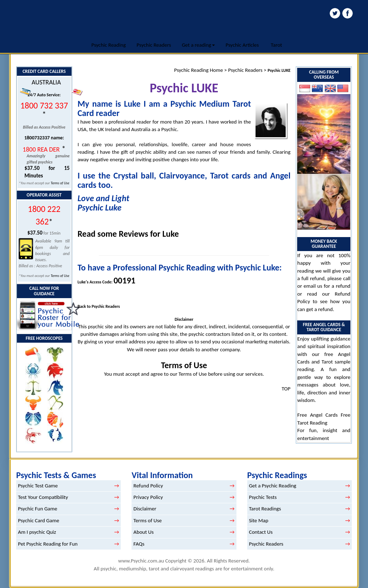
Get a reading (198, 45)
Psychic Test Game (38, 486)
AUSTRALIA (46, 82)
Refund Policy (148, 486)
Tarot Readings (265, 509)
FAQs (139, 544)
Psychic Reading (109, 45)
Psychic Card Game (39, 520)
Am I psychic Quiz (37, 532)
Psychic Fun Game (38, 509)
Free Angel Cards (319, 415)
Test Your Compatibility (43, 497)
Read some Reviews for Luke (128, 234)
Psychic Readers (154, 45)
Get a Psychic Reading (273, 486)
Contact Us (261, 532)
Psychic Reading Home (198, 70)
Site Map (259, 520)
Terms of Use (60, 183)
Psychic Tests (263, 497)
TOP (286, 389)
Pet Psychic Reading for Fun (48, 544)
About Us (143, 532)
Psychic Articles (242, 45)
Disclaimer (145, 509)
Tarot (277, 45)
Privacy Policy (148, 497)
